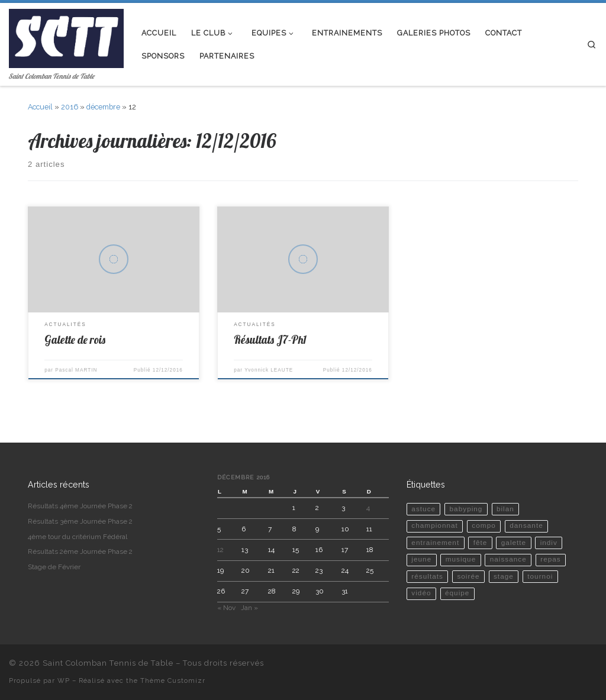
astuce (423, 509)
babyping (466, 509)
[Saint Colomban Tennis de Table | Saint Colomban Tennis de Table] (66, 36)
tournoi (540, 576)
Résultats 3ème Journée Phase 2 (80, 521)
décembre (103, 107)
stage (504, 576)
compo (483, 525)
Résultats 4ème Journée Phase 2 (80, 506)
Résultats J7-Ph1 (270, 340)
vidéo (421, 593)
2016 (70, 107)
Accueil (40, 107)
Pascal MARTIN (76, 370)
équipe (457, 593)
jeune (421, 559)
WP (64, 680)
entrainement (435, 543)
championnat (435, 525)
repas (551, 559)
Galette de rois (75, 340)
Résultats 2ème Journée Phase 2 (80, 551)
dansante (526, 525)
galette (514, 543)
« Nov (226, 608)
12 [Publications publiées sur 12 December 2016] (220, 550)
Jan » (249, 608)
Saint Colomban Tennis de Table (108, 663)
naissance (508, 559)
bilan (505, 509)
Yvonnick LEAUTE (269, 370)
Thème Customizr (173, 680)
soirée (468, 576)
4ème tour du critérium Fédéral (78, 537)
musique (461, 559)
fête (481, 543)
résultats (427, 576)
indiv (549, 543)
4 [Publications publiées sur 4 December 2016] (368, 508)
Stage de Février (54, 567)
